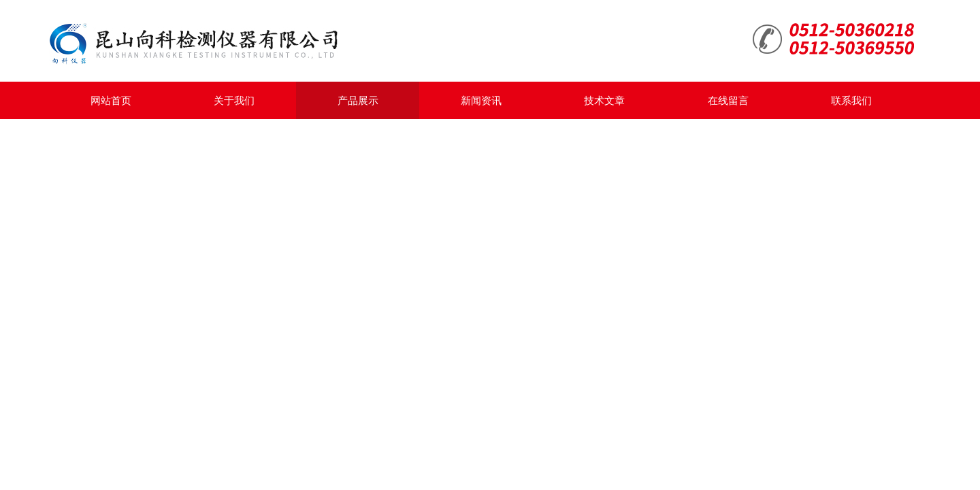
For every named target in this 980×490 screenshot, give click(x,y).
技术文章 (604, 100)
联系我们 (851, 100)
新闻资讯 (481, 100)
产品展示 (358, 100)
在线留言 (728, 100)
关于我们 (234, 100)
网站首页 (111, 100)
